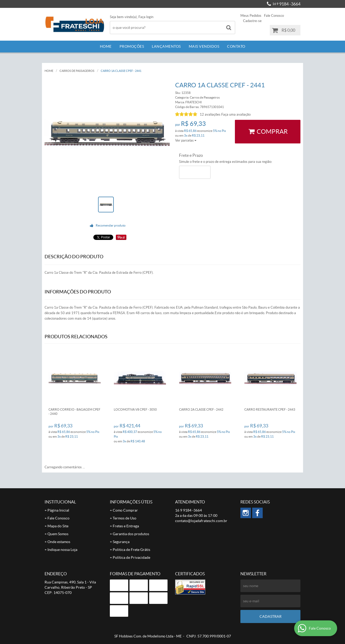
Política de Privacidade (131, 557)
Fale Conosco (274, 16)
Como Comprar (125, 510)
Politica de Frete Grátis (131, 550)
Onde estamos (59, 542)
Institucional (60, 502)
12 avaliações (210, 114)
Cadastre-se (252, 21)
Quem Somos (58, 534)
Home (106, 46)
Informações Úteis (131, 502)
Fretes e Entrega (126, 526)
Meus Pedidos (251, 16)
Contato (236, 46)
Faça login (146, 17)
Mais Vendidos (204, 46)
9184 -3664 (286, 4)
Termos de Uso (125, 518)
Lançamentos (166, 46)
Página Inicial (58, 510)
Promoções (132, 46)
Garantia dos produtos (131, 534)
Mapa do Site (58, 526)
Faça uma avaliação (236, 114)
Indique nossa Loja (62, 550)
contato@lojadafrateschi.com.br (201, 521)
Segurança (121, 542)
